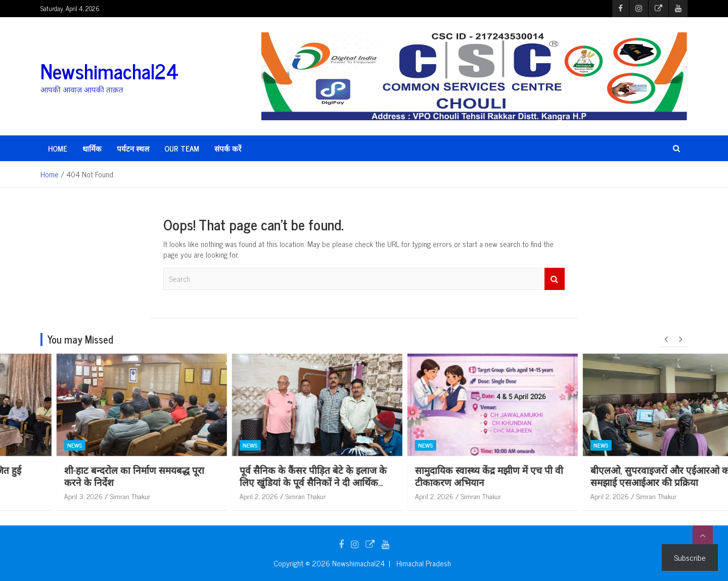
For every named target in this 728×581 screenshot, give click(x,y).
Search (555, 279)
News (34, 446)
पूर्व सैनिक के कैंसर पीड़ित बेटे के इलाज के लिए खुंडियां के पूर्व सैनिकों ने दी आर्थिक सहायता (448, 482)
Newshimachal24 (109, 71)
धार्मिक (92, 148)
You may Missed (80, 339)
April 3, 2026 (42, 496)
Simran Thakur (89, 496)
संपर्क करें (228, 148)
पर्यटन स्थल (133, 148)
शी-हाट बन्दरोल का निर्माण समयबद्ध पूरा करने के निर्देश (269, 476)
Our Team (182, 148)
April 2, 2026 (393, 496)
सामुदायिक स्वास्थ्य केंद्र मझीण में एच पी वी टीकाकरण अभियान (624, 476)
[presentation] (666, 340)
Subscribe (690, 557)
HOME (58, 148)
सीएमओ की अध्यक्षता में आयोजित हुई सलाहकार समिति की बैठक (89, 476)
